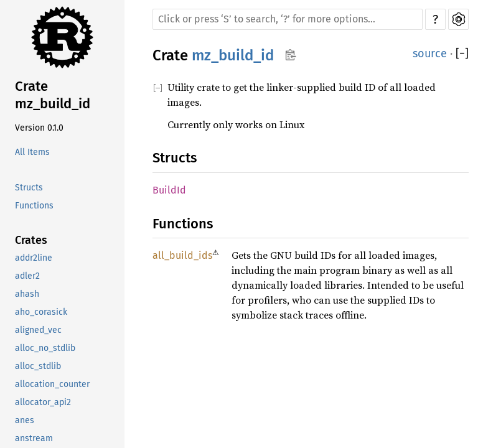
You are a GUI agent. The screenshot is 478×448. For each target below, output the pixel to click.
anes (25, 420)
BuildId (169, 190)
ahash (27, 294)
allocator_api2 (43, 402)
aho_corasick (41, 312)
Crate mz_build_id (53, 95)
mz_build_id (233, 55)
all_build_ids (182, 255)
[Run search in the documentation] (288, 19)
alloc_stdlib (38, 366)
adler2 (27, 276)
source (430, 54)
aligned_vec (38, 330)
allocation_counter (52, 384)
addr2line (34, 258)
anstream (34, 438)
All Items (32, 152)
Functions (34, 206)
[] (462, 54)
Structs (29, 188)
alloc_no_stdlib (45, 348)
